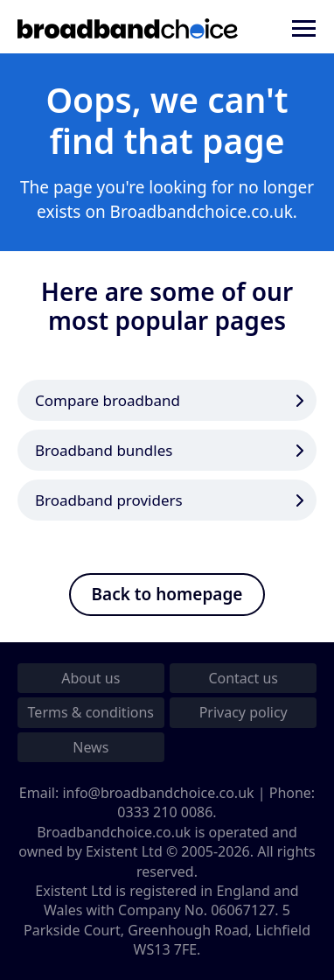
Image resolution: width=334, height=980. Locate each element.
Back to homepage (167, 594)
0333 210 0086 (165, 812)
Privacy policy (244, 712)
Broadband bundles (104, 450)
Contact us (243, 678)
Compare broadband (108, 400)
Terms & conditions (91, 712)
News (90, 747)
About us (90, 678)
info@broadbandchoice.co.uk (158, 793)
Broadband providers (109, 500)
